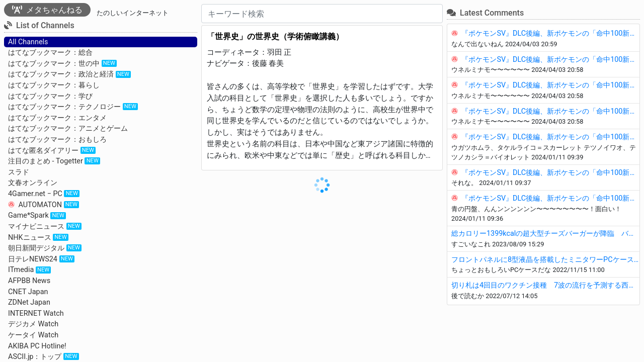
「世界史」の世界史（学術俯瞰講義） (275, 36)
